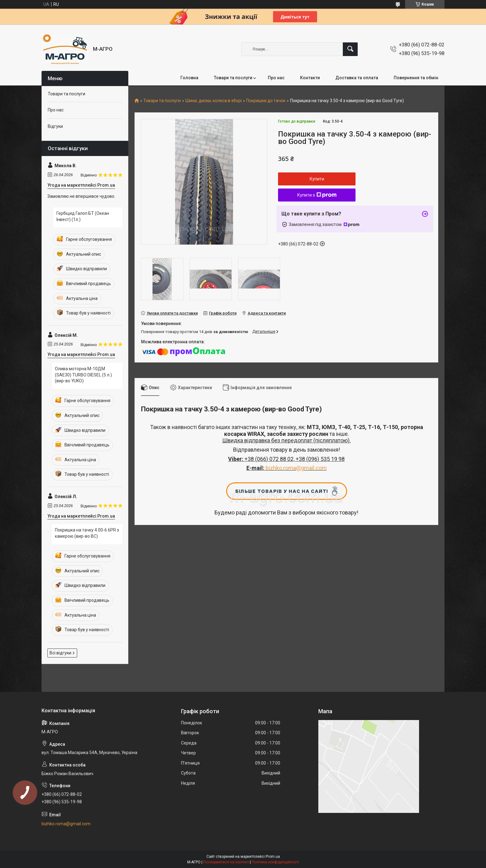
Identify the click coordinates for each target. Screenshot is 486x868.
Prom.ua (273, 857)
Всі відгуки (60, 653)
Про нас (276, 78)
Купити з (317, 195)
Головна (189, 78)
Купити (317, 179)
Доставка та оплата (357, 78)
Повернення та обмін (416, 78)
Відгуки (55, 126)
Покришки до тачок (266, 101)
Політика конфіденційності (275, 862)
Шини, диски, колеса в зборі (214, 101)
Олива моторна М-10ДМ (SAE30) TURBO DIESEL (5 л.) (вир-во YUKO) (83, 375)
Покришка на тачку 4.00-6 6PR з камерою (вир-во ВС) (87, 533)
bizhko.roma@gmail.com (296, 468)
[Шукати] (350, 49)
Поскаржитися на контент (226, 862)
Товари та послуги (233, 78)
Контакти (310, 78)
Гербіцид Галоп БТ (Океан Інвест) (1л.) (83, 216)
